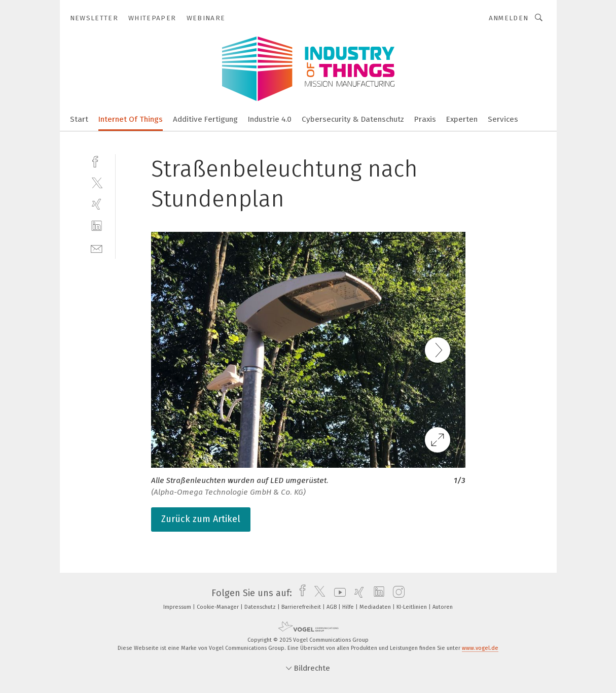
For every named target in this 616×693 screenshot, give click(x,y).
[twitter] (97, 182)
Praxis (425, 119)
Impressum (178, 607)
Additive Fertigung (205, 119)
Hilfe (349, 607)
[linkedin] (97, 226)
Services (503, 119)
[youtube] (337, 593)
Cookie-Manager (219, 607)
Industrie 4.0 (270, 119)
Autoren (443, 607)
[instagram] (396, 593)
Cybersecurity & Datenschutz (353, 119)
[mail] (97, 248)
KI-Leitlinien (412, 607)
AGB (332, 607)
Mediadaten (376, 607)
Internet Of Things (131, 119)
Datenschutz (261, 607)
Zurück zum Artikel (201, 519)
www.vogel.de (480, 648)
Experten (462, 119)
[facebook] (97, 161)
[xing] (97, 204)
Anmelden (509, 18)
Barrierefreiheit (302, 607)
